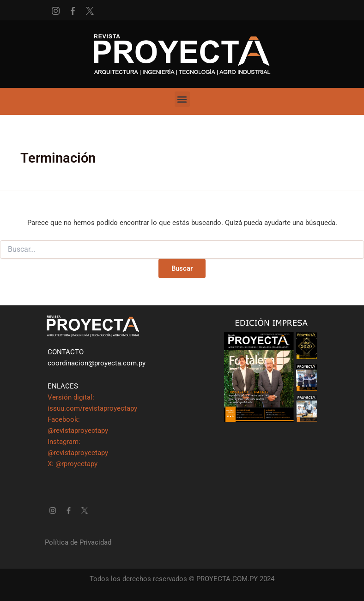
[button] (182, 99)
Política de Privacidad (78, 542)
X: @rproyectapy (73, 464)
